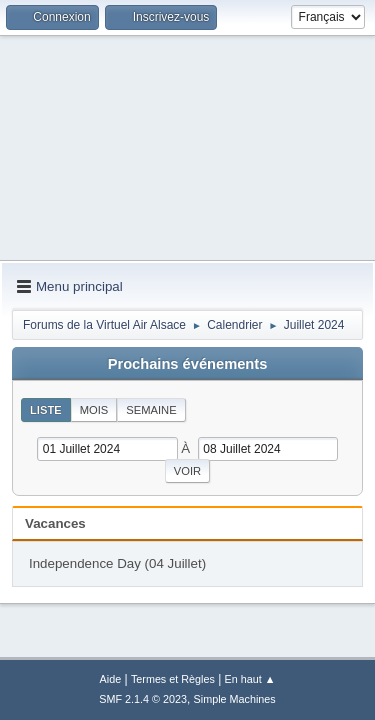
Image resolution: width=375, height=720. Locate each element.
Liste (46, 410)
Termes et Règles (173, 679)
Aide (111, 679)
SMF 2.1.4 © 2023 (143, 699)
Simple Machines (235, 699)
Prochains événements (188, 364)
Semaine (151, 410)
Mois (94, 410)
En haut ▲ (250, 679)
